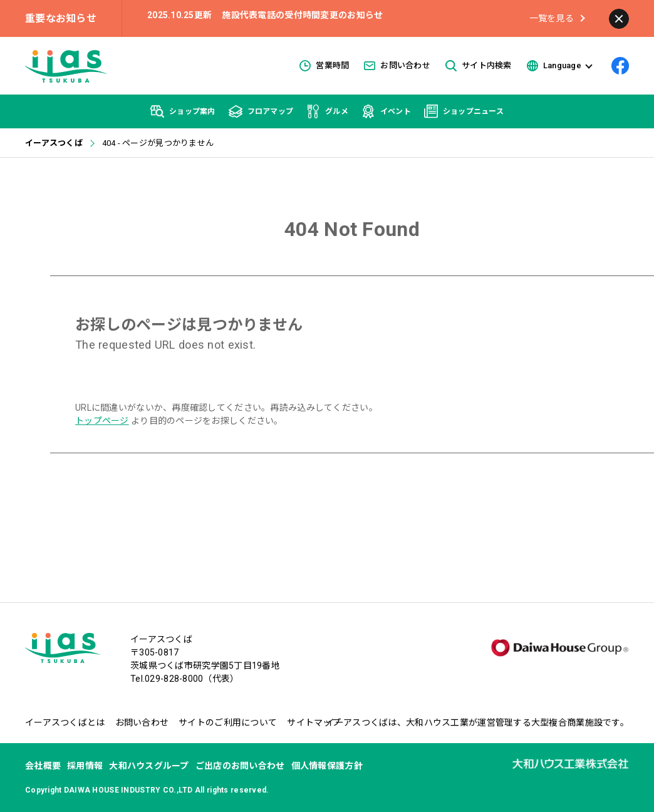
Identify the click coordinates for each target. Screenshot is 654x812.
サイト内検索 (479, 66)
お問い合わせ (397, 65)
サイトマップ (314, 722)
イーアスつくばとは (65, 722)
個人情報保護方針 (327, 766)
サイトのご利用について (228, 722)
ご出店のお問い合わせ (240, 766)
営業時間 (324, 66)
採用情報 (85, 766)
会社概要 (43, 766)
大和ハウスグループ (149, 766)
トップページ (102, 421)
